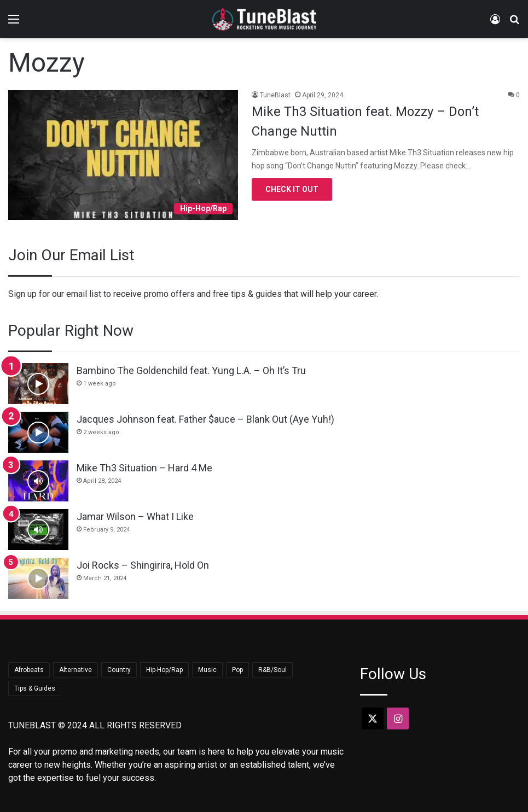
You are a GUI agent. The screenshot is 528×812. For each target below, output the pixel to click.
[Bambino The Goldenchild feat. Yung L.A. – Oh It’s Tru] (38, 384)
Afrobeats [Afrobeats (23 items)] (29, 670)
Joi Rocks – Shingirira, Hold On (143, 565)
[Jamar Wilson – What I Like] (38, 530)
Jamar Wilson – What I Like (135, 516)
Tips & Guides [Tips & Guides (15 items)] (35, 688)
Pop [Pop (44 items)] (237, 670)
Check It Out (292, 189)
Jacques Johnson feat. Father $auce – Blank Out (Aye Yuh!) (205, 419)
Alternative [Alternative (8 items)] (76, 670)
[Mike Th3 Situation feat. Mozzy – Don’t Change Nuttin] (123, 155)
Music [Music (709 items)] (207, 670)
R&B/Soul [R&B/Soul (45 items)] (272, 670)
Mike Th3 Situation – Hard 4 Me (144, 468)
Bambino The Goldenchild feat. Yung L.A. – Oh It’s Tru (191, 370)
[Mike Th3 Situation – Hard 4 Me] (38, 481)
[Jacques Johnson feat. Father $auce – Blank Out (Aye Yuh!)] (38, 432)
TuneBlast (275, 95)
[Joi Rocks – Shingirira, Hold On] (38, 578)
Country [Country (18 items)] (119, 670)
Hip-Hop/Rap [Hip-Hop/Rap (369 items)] (164, 670)
